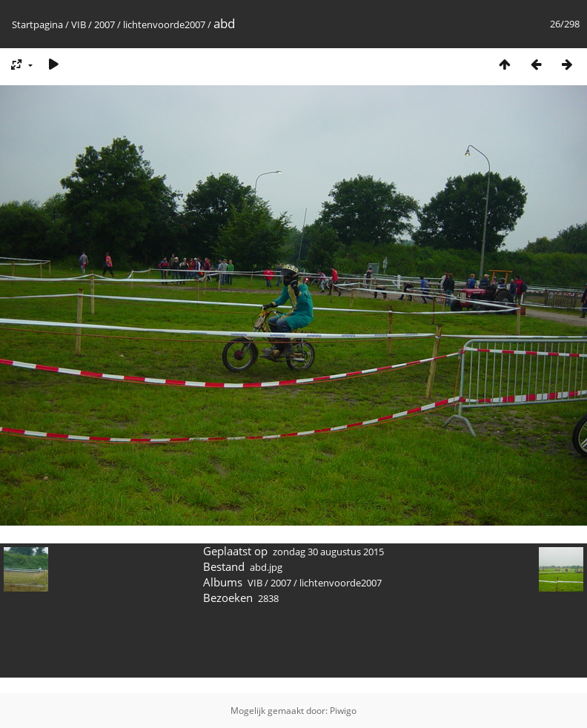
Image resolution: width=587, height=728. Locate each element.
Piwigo (343, 711)
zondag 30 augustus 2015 (328, 552)
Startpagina (37, 24)
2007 (105, 24)
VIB (79, 24)
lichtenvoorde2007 (164, 24)
